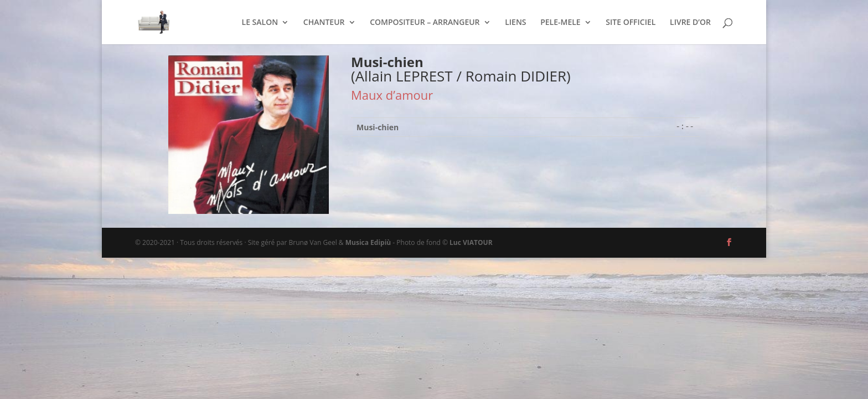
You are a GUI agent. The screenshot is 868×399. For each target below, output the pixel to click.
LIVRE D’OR (690, 23)
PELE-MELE (560, 23)
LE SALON (260, 23)
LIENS (515, 23)
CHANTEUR (324, 23)
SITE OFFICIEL (631, 23)
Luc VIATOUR (471, 242)
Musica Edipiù (368, 242)
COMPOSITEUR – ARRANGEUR (425, 23)
